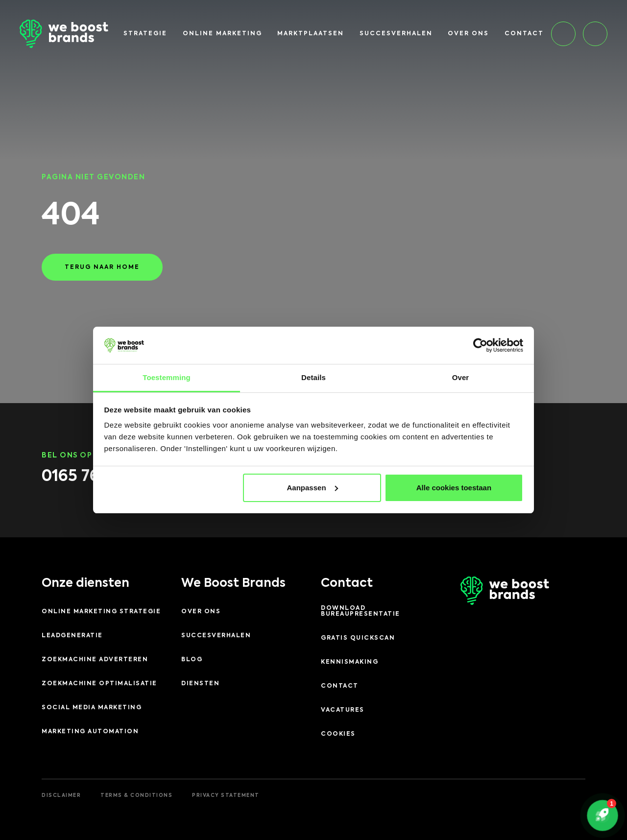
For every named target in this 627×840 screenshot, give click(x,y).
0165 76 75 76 (92, 477)
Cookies (338, 734)
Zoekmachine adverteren (95, 660)
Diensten (200, 684)
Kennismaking (350, 662)
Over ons (468, 34)
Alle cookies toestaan (454, 488)
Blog (192, 660)
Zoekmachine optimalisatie (99, 684)
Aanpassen (313, 488)
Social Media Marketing (92, 708)
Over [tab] (461, 377)
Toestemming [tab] (167, 377)
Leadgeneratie (72, 636)
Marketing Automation (90, 732)
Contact (524, 34)
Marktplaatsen (311, 34)
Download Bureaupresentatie (361, 611)
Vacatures (343, 710)
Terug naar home (102, 267)
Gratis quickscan (358, 638)
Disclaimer (61, 795)
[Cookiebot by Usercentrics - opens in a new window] (480, 345)
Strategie (145, 34)
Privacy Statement (226, 795)
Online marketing (222, 34)
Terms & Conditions (136, 795)
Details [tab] (313, 377)
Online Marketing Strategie (101, 612)
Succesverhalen (396, 34)
